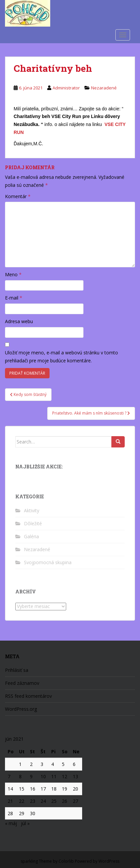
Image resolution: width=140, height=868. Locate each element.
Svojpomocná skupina (48, 562)
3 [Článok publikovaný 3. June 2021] (42, 764)
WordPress (109, 861)
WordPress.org (21, 709)
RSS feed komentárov (28, 696)
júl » (25, 823)
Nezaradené (104, 88)
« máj (11, 823)
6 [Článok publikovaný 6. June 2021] (74, 764)
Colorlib (66, 861)
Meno (13, 274)
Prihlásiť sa (17, 670)
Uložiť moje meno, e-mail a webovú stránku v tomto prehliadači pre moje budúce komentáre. (62, 357)
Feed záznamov (22, 683)
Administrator (66, 88)
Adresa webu (19, 321)
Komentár (18, 196)
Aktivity (32, 510)
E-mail (14, 298)
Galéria (31, 536)
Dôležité (33, 523)
